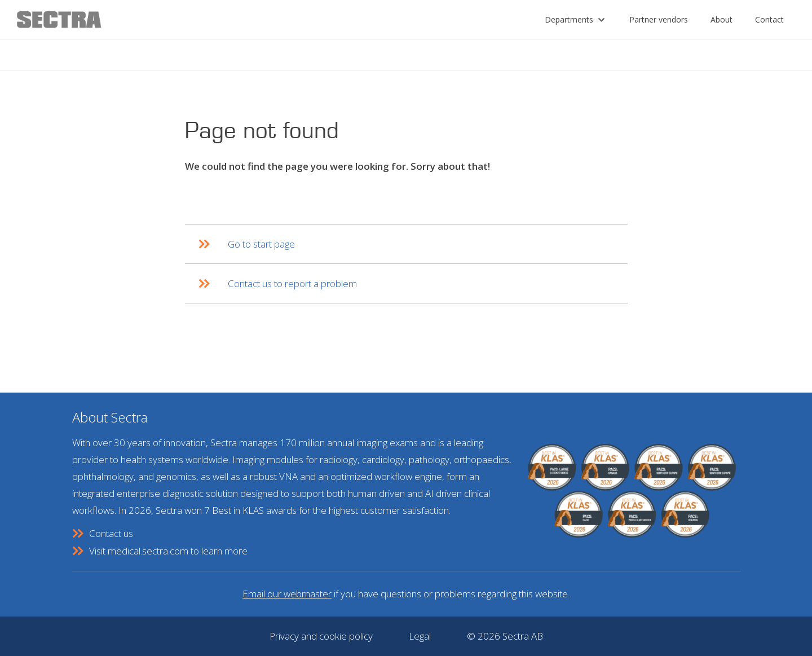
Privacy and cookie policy (321, 636)
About (721, 19)
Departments (569, 19)
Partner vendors (659, 19)
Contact (769, 19)
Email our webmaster (287, 594)
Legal (420, 636)
